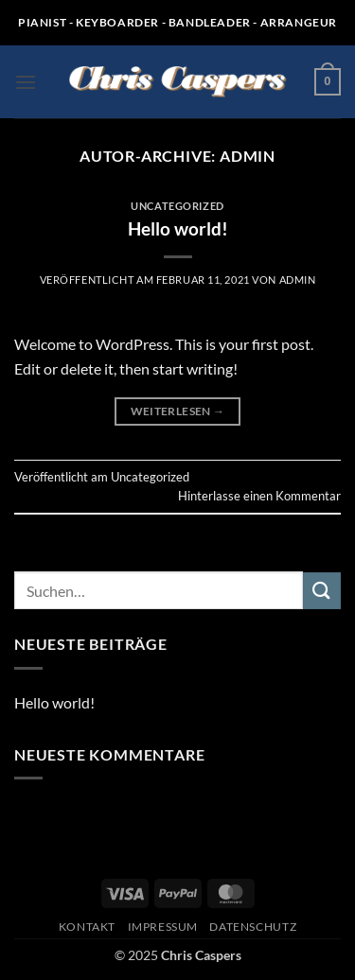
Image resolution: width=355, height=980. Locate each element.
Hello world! (178, 228)
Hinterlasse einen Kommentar (259, 496)
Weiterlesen (178, 411)
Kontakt (87, 927)
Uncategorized (177, 206)
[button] (26, 82)
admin (248, 156)
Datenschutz (253, 927)
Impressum (163, 927)
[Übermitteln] (322, 591)
